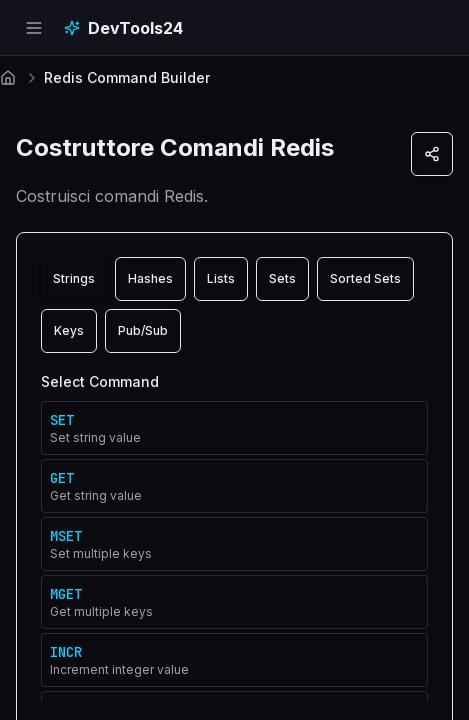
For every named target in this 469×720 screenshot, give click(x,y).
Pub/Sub (143, 330)
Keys (69, 330)
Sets (282, 278)
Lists (221, 278)
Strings (74, 278)
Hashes (150, 278)
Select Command (100, 381)
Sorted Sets (365, 278)
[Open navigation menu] (34, 28)
